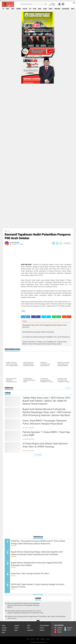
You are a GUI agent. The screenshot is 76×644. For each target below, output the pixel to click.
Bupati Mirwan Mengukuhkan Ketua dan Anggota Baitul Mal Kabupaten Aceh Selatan (37, 564)
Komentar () (67, 243)
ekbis (40, 9)
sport (51, 9)
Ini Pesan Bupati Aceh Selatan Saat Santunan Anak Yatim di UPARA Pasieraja (45, 445)
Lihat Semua (38, 455)
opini (35, 9)
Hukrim (33, 639)
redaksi (42, 630)
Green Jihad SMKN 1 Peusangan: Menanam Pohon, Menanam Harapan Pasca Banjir (45, 422)
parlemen (57, 9)
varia (13, 9)
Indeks (48, 639)
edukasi (17, 626)
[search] (34, 4)
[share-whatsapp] (61, 243)
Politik (38, 639)
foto (28, 628)
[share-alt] (26, 317)
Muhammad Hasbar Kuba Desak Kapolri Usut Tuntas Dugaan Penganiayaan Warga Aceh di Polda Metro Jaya (25, 612)
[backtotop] (38, 622)
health (42, 628)
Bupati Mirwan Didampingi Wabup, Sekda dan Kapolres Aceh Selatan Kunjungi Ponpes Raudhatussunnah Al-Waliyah (37, 553)
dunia (45, 9)
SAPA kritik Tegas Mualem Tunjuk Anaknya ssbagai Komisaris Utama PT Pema (38, 586)
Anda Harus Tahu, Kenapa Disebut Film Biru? (30, 574)
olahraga (30, 630)
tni (30, 9)
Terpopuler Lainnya (38, 595)
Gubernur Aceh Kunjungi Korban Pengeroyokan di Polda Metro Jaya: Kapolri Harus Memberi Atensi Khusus (37, 617)
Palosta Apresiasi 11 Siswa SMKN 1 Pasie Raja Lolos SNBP (46, 434)
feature (4, 628)
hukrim (19, 9)
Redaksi (43, 639)
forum (16, 628)
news (8, 9)
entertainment (44, 626)
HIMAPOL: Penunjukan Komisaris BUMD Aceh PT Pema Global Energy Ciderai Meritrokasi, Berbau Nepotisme (38, 542)
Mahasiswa (66, 9)
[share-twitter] (57, 243)
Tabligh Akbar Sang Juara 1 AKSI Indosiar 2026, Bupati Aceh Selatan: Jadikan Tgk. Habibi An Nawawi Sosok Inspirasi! (46, 401)
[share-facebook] (53, 243)
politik (25, 9)
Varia (28, 639)
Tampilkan (68, 388)
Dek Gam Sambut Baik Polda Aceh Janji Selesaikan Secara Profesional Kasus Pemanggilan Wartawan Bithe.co (24, 605)
